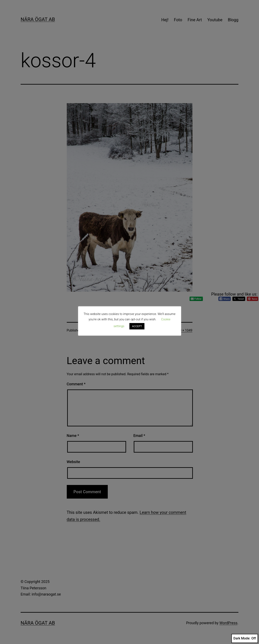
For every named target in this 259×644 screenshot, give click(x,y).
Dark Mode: (245, 638)
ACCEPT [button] (137, 326)
